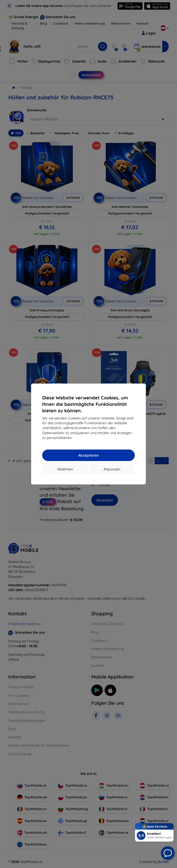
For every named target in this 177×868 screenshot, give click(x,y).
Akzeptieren (88, 455)
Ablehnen (65, 469)
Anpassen (112, 469)
